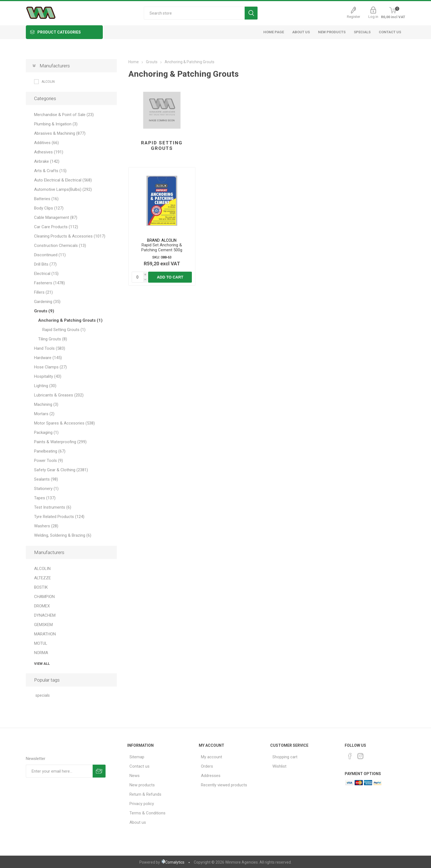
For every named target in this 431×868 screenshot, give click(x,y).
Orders (207, 766)
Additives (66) (46, 143)
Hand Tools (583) (50, 348)
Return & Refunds (145, 794)
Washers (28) (46, 526)
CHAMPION (44, 597)
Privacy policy (142, 804)
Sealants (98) (46, 479)
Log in (373, 17)
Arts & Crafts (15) (50, 171)
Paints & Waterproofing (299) (60, 442)
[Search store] (194, 13)
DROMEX (42, 606)
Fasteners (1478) (49, 283)
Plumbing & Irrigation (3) (56, 124)
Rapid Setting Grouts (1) (64, 330)
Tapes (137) (45, 498)
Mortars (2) (44, 414)
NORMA (41, 653)
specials (43, 695)
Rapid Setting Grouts (162, 145)
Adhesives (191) (49, 152)
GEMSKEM (43, 625)
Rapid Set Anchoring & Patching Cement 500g (162, 247)
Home (134, 62)
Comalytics (173, 862)
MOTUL (41, 643)
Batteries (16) (46, 199)
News (135, 776)
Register (353, 17)
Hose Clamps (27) (50, 367)
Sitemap (137, 757)
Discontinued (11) (50, 255)
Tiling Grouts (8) (53, 339)
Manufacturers (55, 66)
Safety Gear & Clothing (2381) (61, 470)
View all (42, 664)
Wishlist (279, 766)
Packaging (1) (46, 432)
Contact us (139, 766)
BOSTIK (41, 587)
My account (212, 757)
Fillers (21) (43, 292)
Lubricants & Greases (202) (59, 395)
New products (142, 785)
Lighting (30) (45, 386)
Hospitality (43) (48, 376)
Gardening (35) (47, 302)
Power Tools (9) (49, 461)
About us (138, 822)
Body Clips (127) (49, 208)
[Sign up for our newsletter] (59, 771)
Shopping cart (285, 757)
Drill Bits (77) (45, 264)
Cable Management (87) (56, 217)
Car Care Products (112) (56, 227)
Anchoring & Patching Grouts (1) (70, 320)
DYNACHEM (45, 615)
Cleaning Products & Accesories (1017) (70, 236)
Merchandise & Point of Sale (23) (64, 115)
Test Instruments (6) (53, 507)
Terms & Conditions (147, 813)
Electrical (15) (46, 274)
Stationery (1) (46, 489)
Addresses (211, 776)
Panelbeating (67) (50, 451)
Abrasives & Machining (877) (60, 133)
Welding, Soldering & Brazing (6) (63, 535)
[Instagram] (360, 756)
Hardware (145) (48, 358)
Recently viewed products (224, 785)
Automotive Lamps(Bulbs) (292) (63, 189)
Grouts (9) (44, 311)
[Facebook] (350, 756)
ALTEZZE (42, 578)
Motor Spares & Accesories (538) (64, 423)
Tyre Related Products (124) (59, 517)
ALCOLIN (48, 82)
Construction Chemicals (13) (60, 246)
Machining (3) (46, 404)
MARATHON (45, 634)
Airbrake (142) (47, 161)
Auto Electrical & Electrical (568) (63, 180)
